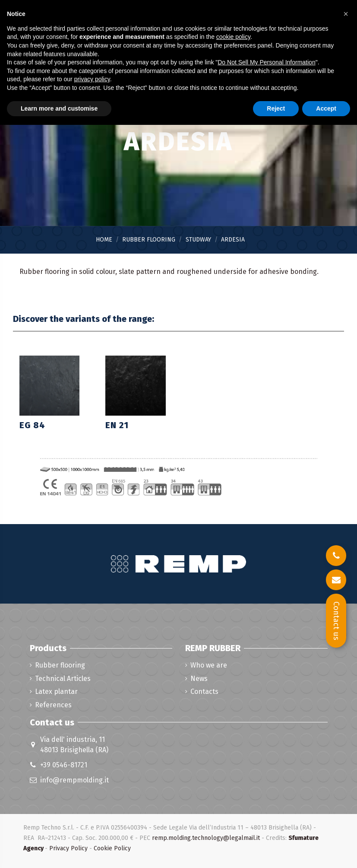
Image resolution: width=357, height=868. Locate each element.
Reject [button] (276, 108)
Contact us (336, 621)
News (199, 679)
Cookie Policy (112, 848)
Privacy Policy (68, 848)
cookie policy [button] (233, 37)
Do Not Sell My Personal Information (266, 62)
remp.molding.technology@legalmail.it (206, 838)
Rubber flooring (60, 665)
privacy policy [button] (92, 79)
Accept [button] (326, 108)
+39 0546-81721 (64, 765)
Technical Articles (63, 679)
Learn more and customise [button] (59, 108)
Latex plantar (56, 692)
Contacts (204, 692)
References (53, 705)
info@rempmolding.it (74, 780)
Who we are (209, 665)
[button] (346, 14)
